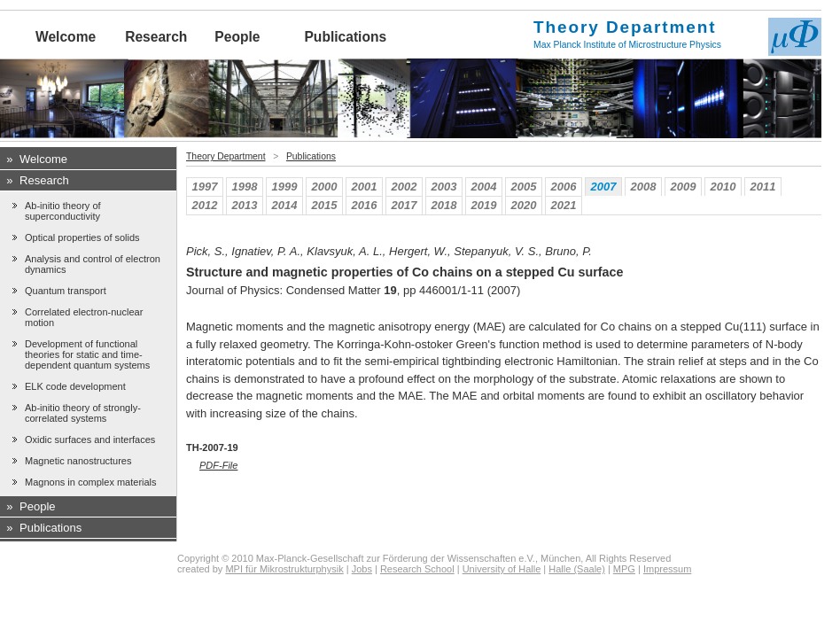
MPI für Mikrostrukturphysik (284, 569)
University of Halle (502, 569)
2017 (404, 205)
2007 (604, 187)
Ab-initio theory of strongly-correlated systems (83, 413)
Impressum (667, 569)
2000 (325, 187)
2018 (444, 205)
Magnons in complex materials (91, 482)
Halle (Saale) (577, 569)
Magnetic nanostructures (78, 461)
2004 (484, 187)
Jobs (362, 569)
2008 (644, 187)
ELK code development (75, 386)
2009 (684, 187)
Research (156, 37)
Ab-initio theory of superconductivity (63, 211)
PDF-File (218, 465)
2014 (285, 205)
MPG (624, 569)
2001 (365, 187)
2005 (524, 187)
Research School (417, 569)
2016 (365, 205)
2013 (245, 205)
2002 (404, 187)
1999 (285, 187)
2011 (763, 187)
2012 (205, 205)
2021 (564, 205)
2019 (484, 205)
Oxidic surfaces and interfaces (90, 440)
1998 (245, 187)
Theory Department (226, 156)
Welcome (66, 37)
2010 (723, 187)
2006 (564, 187)
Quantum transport (66, 291)
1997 (205, 187)
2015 (325, 205)
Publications (345, 37)
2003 (444, 187)
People (237, 37)
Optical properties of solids (82, 237)
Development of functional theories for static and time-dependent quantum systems (87, 354)
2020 (524, 205)
